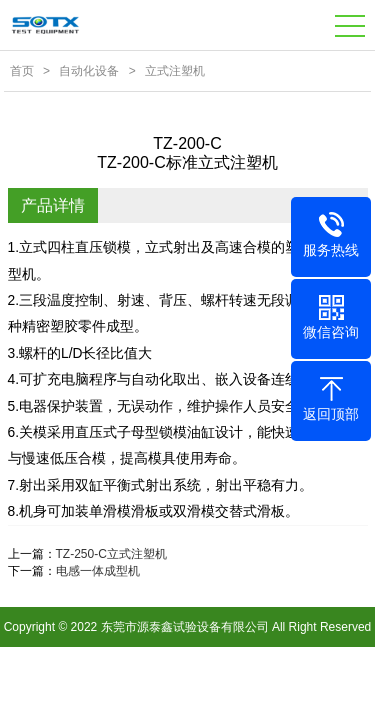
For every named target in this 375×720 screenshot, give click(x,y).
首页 (22, 71)
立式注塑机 (175, 71)
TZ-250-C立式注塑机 (111, 554)
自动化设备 (89, 71)
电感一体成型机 (98, 571)
